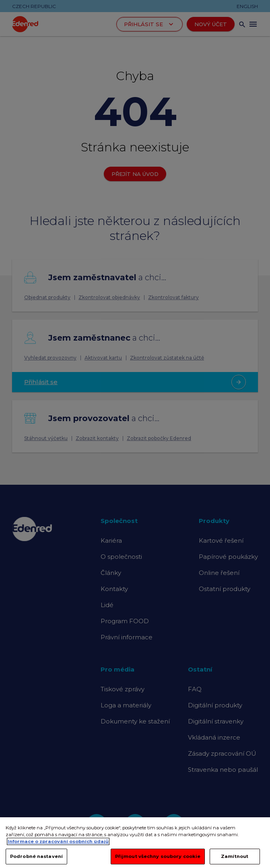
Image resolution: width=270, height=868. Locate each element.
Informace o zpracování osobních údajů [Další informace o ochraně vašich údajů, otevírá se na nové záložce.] (58, 852)
